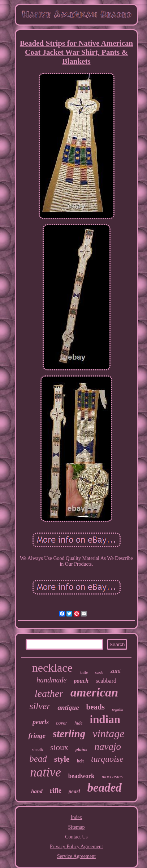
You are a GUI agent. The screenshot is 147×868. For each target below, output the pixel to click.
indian (105, 719)
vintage (108, 733)
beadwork (81, 776)
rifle (56, 791)
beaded (105, 788)
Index (77, 817)
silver (40, 706)
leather (49, 693)
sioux (59, 747)
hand (37, 791)
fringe (37, 736)
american (94, 692)
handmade (51, 680)
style (62, 759)
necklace (52, 668)
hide (78, 723)
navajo (108, 747)
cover (62, 723)
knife (84, 672)
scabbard (106, 681)
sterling (69, 734)
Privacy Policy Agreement (76, 847)
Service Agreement (76, 856)
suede (99, 673)
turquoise (107, 759)
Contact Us (76, 837)
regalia (118, 709)
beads (96, 707)
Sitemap (77, 827)
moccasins (112, 777)
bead (38, 759)
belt (80, 761)
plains (81, 749)
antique (68, 707)
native (46, 772)
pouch (81, 681)
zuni (116, 671)
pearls (41, 722)
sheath (37, 749)
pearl (74, 791)
